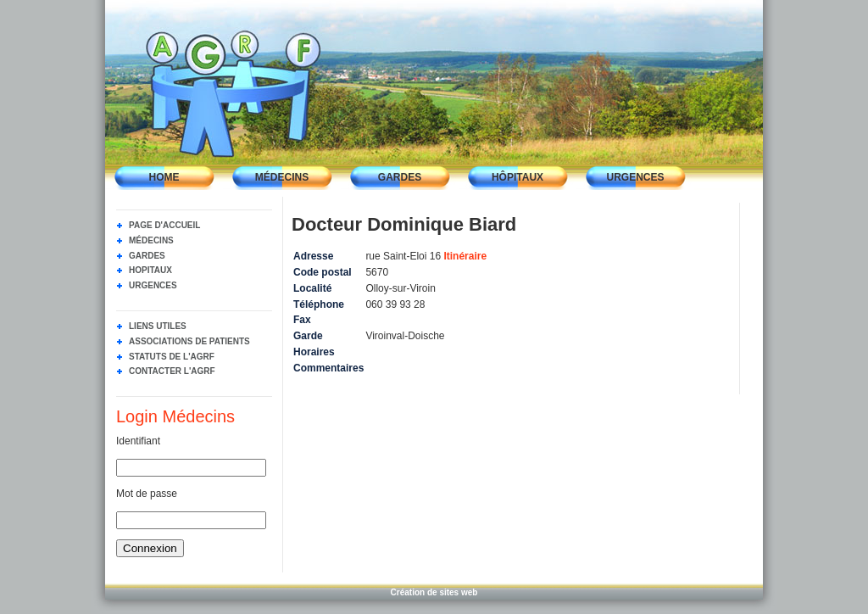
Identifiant (138, 441)
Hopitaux (150, 270)
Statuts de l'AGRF (172, 357)
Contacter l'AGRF (172, 371)
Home (164, 177)
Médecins (282, 177)
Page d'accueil (164, 225)
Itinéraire (465, 256)
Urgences (635, 177)
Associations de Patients (189, 341)
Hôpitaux (517, 177)
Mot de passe (147, 494)
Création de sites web (434, 592)
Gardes (400, 177)
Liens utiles (158, 326)
